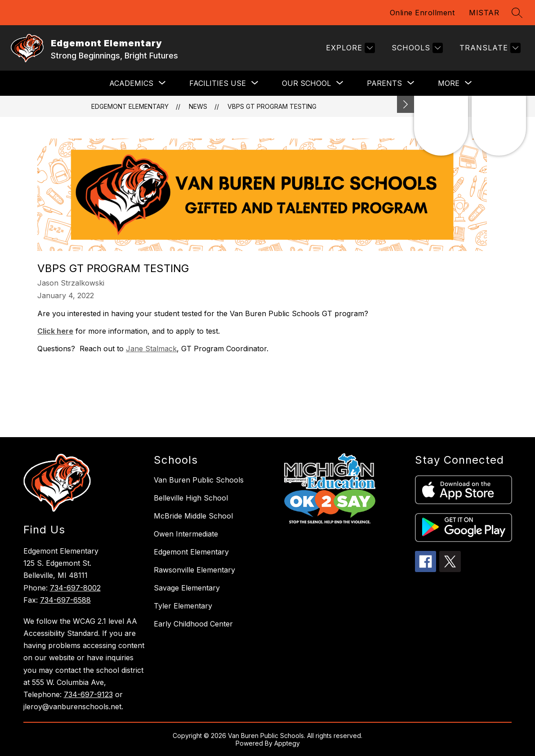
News (198, 106)
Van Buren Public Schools (199, 480)
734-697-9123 (88, 694)
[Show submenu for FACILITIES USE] (218, 83)
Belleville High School (191, 498)
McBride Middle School (193, 516)
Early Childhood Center (193, 624)
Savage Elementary (187, 588)
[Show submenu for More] (449, 83)
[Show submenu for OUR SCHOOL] (306, 83)
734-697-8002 (75, 588)
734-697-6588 (65, 600)
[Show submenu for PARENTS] (384, 83)
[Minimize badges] (406, 104)
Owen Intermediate (186, 534)
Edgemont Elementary (130, 106)
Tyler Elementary (183, 606)
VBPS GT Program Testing (272, 106)
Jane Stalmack (151, 349)
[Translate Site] (489, 48)
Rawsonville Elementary (194, 570)
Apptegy (287, 743)
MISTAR (484, 13)
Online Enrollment (422, 13)
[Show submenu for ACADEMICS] (131, 83)
